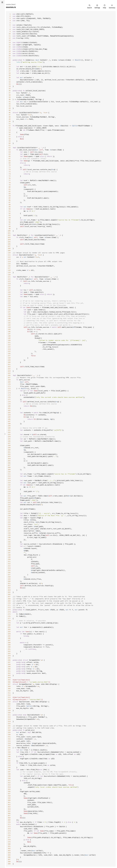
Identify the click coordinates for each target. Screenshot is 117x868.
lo (72, 312)
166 (9, 375)
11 (10, 36)
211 (9, 474)
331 (9, 737)
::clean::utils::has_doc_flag (31, 49)
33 (10, 84)
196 (9, 441)
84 (10, 196)
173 (9, 391)
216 (9, 485)
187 (9, 421)
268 (9, 599)
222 (9, 498)
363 (9, 807)
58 (10, 139)
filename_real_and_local (26, 126)
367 (9, 816)
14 (10, 42)
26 (10, 69)
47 (10, 115)
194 (9, 437)
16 (10, 47)
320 (9, 713)
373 (9, 829)
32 (10, 82)
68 (10, 161)
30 (10, 77)
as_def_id (74, 535)
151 (9, 342)
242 (9, 542)
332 (9, 739)
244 (9, 546)
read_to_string (49, 413)
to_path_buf (39, 393)
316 (9, 704)
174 (9, 393)
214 (9, 480)
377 (9, 837)
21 (10, 58)
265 (9, 592)
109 (9, 250)
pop (45, 198)
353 (9, 785)
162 (9, 367)
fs (27, 21)
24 (10, 64)
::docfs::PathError (27, 51)
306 (9, 682)
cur (29, 454)
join (34, 67)
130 (9, 296)
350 (9, 778)
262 (9, 586)
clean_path (25, 183)
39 (10, 97)
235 (9, 526)
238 (9, 533)
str (32, 270)
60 (10, 143)
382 (9, 848)
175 (9, 395)
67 (10, 159)
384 (9, 853)
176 (9, 397)
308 (9, 686)
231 (9, 518)
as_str (69, 67)
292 (9, 651)
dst (38, 69)
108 (9, 248)
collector (20, 82)
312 (9, 695)
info (65, 754)
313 (9, 697)
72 (10, 169)
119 (9, 272)
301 (9, 671)
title (33, 520)
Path (39, 18)
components (36, 627)
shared (27, 448)
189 (9, 426)
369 (9, 820)
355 (9, 789)
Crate (68, 60)
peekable (47, 627)
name (55, 67)
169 (9, 382)
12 (10, 38)
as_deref (66, 529)
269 (9, 601)
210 (9, 472)
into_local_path (92, 161)
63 (10, 150)
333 (9, 741)
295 (9, 658)
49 (10, 119)
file (26, 134)
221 (9, 496)
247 (9, 553)
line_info (23, 763)
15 (10, 45)
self (32, 152)
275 (9, 614)
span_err (57, 334)
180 (9, 406)
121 (9, 277)
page (26, 551)
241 (9, 540)
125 (9, 286)
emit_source (67, 327)
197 (9, 443)
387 (9, 859)
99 (10, 229)
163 (9, 369)
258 (9, 577)
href (29, 191)
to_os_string (87, 220)
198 (9, 445)
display (45, 837)
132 (9, 301)
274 (9, 612)
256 (9, 572)
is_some (41, 537)
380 (9, 844)
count (42, 750)
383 (9, 851)
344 (9, 765)
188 (9, 424)
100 (9, 231)
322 (9, 717)
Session (64, 126)
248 (9, 555)
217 (9, 487)
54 (10, 130)
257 (9, 575)
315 (9, 702)
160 (9, 362)
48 (10, 117)
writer (39, 851)
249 (9, 557)
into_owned (71, 207)
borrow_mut (36, 191)
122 (9, 279)
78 (10, 183)
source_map (42, 312)
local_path (60, 391)
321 (9, 715)
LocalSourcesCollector (39, 102)
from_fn (31, 555)
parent (62, 833)
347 (9, 772)
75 (10, 176)
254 (9, 568)
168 (9, 380)
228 (9, 511)
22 (10, 60)
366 (9, 813)
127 (9, 290)
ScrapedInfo (34, 660)
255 (9, 570)
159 (9, 360)
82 (10, 191)
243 (9, 544)
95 (10, 220)
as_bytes (44, 209)
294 (9, 656)
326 (9, 726)
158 (9, 358)
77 (10, 180)
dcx (50, 334)
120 (9, 275)
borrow (77, 496)
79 (10, 185)
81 (10, 189)
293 (9, 653)
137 (9, 312)
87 (10, 202)
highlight (28, 45)
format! (38, 338)
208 (9, 467)
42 (10, 104)
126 (9, 288)
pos (52, 314)
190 (9, 428)
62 (10, 148)
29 (10, 75)
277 (9, 618)
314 (9, 699)
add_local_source (32, 240)
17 (10, 49)
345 (9, 767)
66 (10, 156)
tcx (62, 67)
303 (9, 675)
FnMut (21, 614)
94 (10, 218)
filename (56, 130)
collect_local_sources (35, 91)
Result (78, 60)
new (40, 180)
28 (10, 73)
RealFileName (43, 36)
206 (9, 463)
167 (9, 378)
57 (10, 137)
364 (9, 809)
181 (9, 408)
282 (9, 629)
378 (9, 840)
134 (9, 305)
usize (36, 662)
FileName (32, 36)
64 (10, 152)
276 (9, 616)
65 (10, 154)
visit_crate (31, 82)
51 (10, 123)
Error (87, 60)
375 (9, 833)
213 (9, 478)
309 (9, 689)
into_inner (43, 207)
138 (9, 314)
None (22, 139)
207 (9, 465)
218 (9, 489)
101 (9, 233)
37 (10, 93)
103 (9, 237)
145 (9, 329)
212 (9, 476)
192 (9, 432)
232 (9, 520)
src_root (94, 102)
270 (9, 603)
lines (35, 750)
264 (9, 590)
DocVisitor (22, 235)
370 (9, 822)
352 (9, 783)
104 (9, 240)
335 (9, 745)
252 (9, 564)
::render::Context (26, 42)
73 (10, 172)
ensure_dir (30, 69)
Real (37, 130)
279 (9, 623)
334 (9, 743)
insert (47, 586)
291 (9, 649)
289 (9, 645)
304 (9, 678)
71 (10, 167)
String (38, 99)
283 (9, 632)
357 (9, 794)
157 (9, 356)
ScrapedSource (25, 684)
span (21, 128)
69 (10, 163)
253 (9, 566)
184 (9, 415)
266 (9, 594)
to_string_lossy (57, 207)
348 (9, 774)
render (28, 60)
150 (9, 340)
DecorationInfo (48, 570)
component (52, 191)
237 (9, 531)
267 (9, 597)
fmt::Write (36, 732)
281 (9, 627)
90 (10, 209)
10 (10, 34)
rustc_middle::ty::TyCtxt (27, 31)
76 (10, 178)
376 (9, 835)
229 (9, 513)
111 (9, 255)
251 (9, 561)
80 (10, 187)
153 (9, 347)
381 (9, 846)
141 (9, 321)
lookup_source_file (57, 312)
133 (9, 303)
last (52, 209)
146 (9, 332)
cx (26, 67)
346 (9, 770)
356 (9, 791)
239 (9, 535)
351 (9, 780)
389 (9, 864)
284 (9, 634)
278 (9, 621)
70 (10, 165)
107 (9, 246)
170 (9, 384)
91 (10, 211)
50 (10, 121)
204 (9, 459)
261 (9, 583)
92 (10, 213)
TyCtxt (24, 93)
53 (10, 128)
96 (10, 222)
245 (9, 548)
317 (9, 706)
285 (9, 636)
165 (9, 373)
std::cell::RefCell (25, 14)
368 (9, 818)
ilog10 (57, 822)
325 (9, 724)
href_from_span (35, 785)
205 (9, 461)
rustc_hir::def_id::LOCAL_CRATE (30, 29)
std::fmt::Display (49, 684)
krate (50, 67)
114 (9, 261)
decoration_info (35, 811)
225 (9, 505)
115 (9, 264)
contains (51, 402)
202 (9, 454)
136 (9, 310)
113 (9, 259)
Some (22, 134)
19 (10, 53)
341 (9, 759)
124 (9, 283)
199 (9, 448)
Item (59, 150)
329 (9, 732)
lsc (18, 104)
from (45, 480)
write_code (35, 791)
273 (9, 610)
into (48, 802)
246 (9, 551)
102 (9, 235)
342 (9, 761)
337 (9, 750)
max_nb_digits (30, 846)
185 (9, 417)
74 (10, 174)
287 (9, 640)
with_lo (46, 314)
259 (9, 579)
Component (31, 18)
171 (9, 386)
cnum (26, 128)
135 (9, 307)
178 (9, 402)
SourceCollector (27, 80)
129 (9, 294)
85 (10, 198)
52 (10, 126)
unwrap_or (51, 623)
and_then (69, 161)
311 (9, 693)
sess (30, 128)
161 (9, 364)
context (27, 783)
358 (9, 796)
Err (29, 332)
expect (54, 220)
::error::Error (25, 53)
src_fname (24, 222)
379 (9, 842)
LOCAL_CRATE (41, 128)
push (46, 191)
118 (9, 270)
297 (9, 662)
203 (9, 456)
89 (10, 207)
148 (9, 336)
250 (9, 559)
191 (9, 430)
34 (10, 86)
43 (10, 106)
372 (9, 826)
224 (9, 502)
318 (9, 708)
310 (9, 691)
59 (10, 141)
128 (9, 292)
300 (9, 669)
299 (9, 667)
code (36, 829)
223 (9, 500)
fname (37, 498)
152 (9, 345)
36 (10, 91)
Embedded (55, 752)
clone (46, 476)
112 (9, 257)
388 (9, 862)
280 (9, 625)
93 (10, 215)
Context (43, 60)
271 (9, 605)
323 (9, 719)
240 (9, 537)
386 (9, 857)
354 (9, 787)
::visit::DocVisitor (27, 56)
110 (9, 253)
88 (10, 204)
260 (9, 581)
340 (9, 756)
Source (22, 702)
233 (9, 522)
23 (10, 62)
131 (9, 299)
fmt (23, 21)
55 (10, 132)
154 (9, 349)
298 (9, 664)
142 (9, 323)
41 (10, 102)
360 (9, 800)
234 (9, 524)
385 (9, 855)
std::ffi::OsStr (23, 16)
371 (9, 824)
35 (10, 88)
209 (9, 469)
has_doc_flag (39, 535)
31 (10, 80)
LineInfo (34, 754)
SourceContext (33, 715)
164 (9, 371)
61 (10, 145)
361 (9, 802)
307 (9, 684)
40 (10, 99)
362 (9, 805)
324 (9, 721)
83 (10, 194)
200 (9, 450)
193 (9, 434)
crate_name (36, 73)
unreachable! (29, 397)
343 (9, 763)
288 (9, 643)
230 (9, 515)
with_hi (67, 314)
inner (41, 310)
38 (10, 95)
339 (9, 754)
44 (10, 108)
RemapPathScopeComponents (61, 36)
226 (9, 507)
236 (9, 529)
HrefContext (43, 798)
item (32, 154)
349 (9, 776)
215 (9, 483)
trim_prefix (47, 430)
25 (10, 67)
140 (9, 318)
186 (9, 419)
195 (9, 439)
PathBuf (46, 18)
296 (9, 660)
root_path (31, 456)
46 (10, 113)
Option (75, 126)
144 (9, 327)
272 (9, 607)
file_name (44, 220)
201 (9, 452)
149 (9, 338)
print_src (31, 557)
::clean (22, 47)
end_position (80, 314)
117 (9, 268)
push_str (28, 224)
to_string (36, 778)
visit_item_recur (32, 244)
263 (9, 588)
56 (10, 134)
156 (9, 353)
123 (9, 281)
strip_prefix (31, 623)
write (31, 583)
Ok (17, 84)
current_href (33, 807)
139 (9, 316)
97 (10, 224)
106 (9, 244)
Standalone (57, 544)
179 (9, 404)
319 (9, 710)
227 (9, 509)
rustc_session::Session (26, 34)
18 (10, 51)
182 (9, 410)
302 (9, 673)
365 (9, 811)
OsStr (28, 614)
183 (9, 413)
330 (9, 734)
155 (9, 351)
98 (10, 226)
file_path (24, 498)
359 (9, 798)
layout (36, 45)
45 (10, 110)
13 (10, 40)
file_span (87, 327)
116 (9, 266)
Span (51, 126)
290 (9, 647)
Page (39, 518)
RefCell (33, 180)
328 (9, 730)
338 (9, 752)
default (79, 80)
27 (10, 71)
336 (9, 748)
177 (9, 399)
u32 (31, 691)
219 (9, 491)
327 (9, 728)
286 (9, 638)
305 (9, 680)
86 (10, 200)
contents (42, 415)
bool (44, 673)
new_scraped (44, 754)
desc (38, 531)
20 (10, 56)
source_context (38, 572)
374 (9, 831)
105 (9, 242)
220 (9, 494)
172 (9, 388)
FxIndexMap (57, 27)
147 (9, 334)
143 (9, 325)
